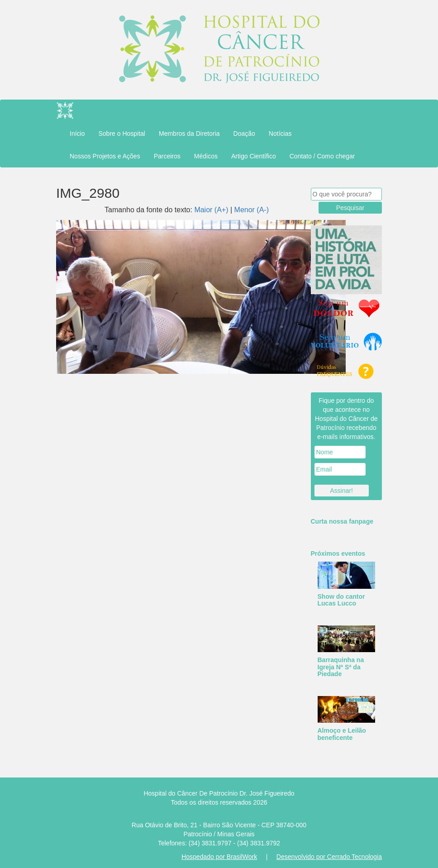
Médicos (206, 156)
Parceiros (167, 156)
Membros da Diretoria (189, 134)
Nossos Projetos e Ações (105, 156)
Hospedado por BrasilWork (219, 857)
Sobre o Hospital (122, 134)
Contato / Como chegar (322, 156)
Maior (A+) (211, 210)
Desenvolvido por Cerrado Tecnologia (329, 857)
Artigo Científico (254, 156)
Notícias (280, 134)
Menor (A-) (252, 210)
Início (77, 134)
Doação (244, 134)
